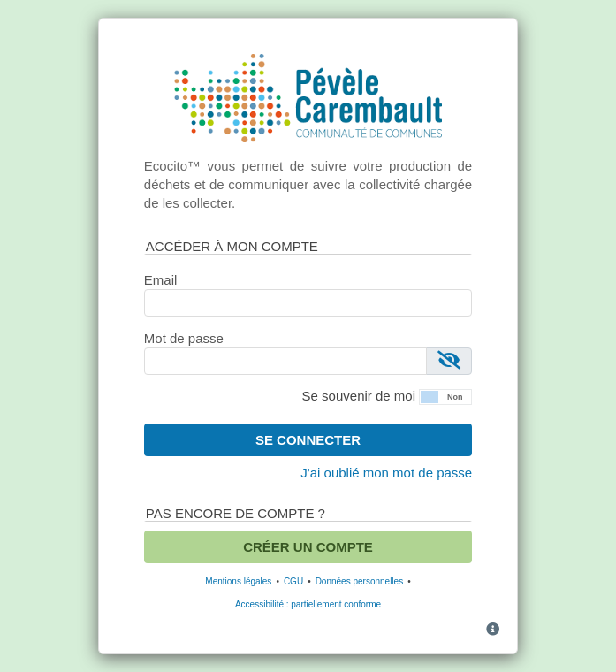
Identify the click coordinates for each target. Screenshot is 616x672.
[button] (445, 395)
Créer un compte (308, 547)
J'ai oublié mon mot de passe (386, 473)
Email (161, 280)
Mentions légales (238, 581)
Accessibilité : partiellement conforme (308, 604)
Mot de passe (184, 338)
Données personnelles (360, 581)
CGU (293, 581)
